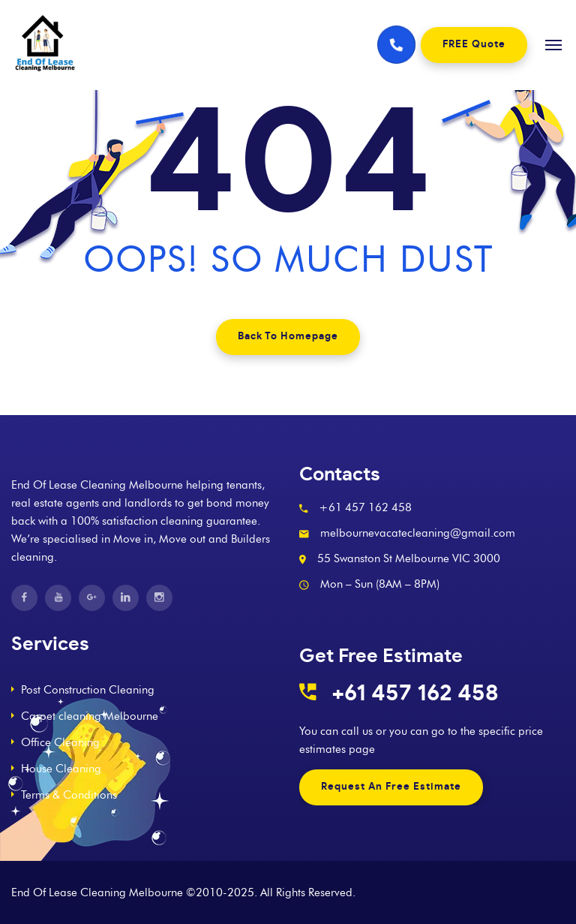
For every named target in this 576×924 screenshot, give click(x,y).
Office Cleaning (60, 742)
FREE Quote (474, 45)
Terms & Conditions (69, 795)
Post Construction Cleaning (88, 690)
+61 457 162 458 (415, 694)
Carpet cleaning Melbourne (90, 716)
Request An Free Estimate (391, 787)
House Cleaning (61, 769)
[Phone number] (397, 45)
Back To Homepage (288, 337)
